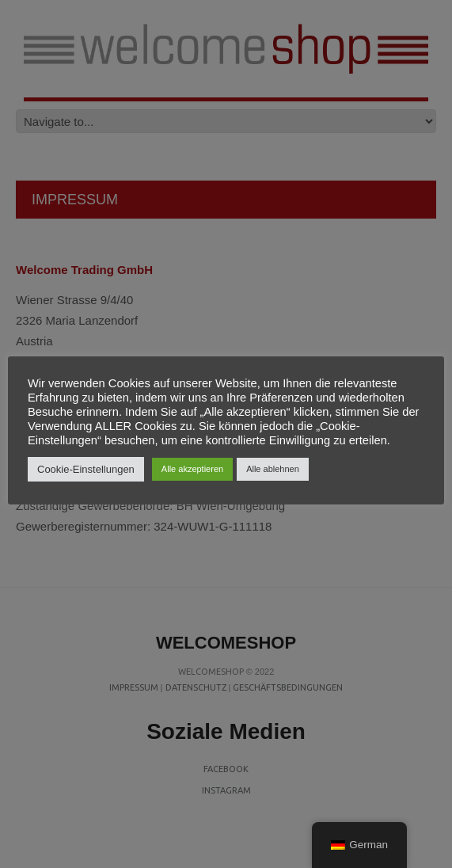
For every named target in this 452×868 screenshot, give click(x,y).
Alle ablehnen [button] (273, 469)
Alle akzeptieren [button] (192, 469)
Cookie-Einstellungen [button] (86, 469)
